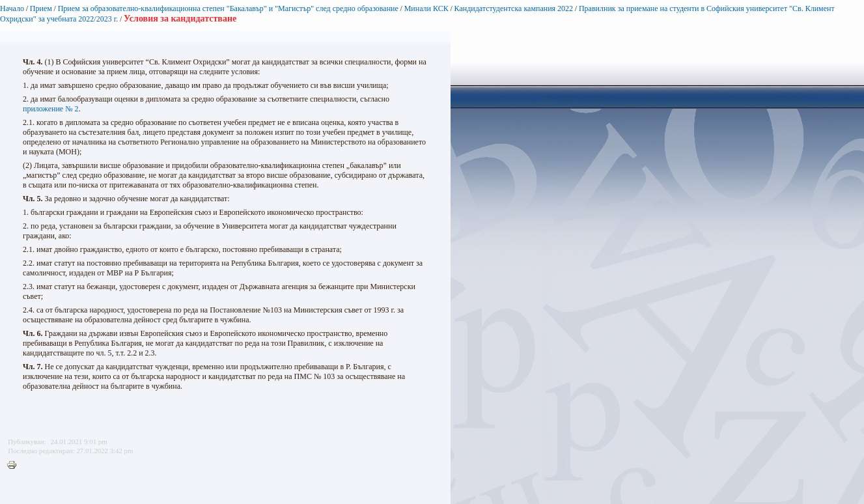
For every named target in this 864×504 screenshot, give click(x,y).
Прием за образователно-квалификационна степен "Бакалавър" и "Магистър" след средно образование (228, 8)
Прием (41, 8)
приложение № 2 (51, 109)
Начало (12, 8)
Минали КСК (426, 8)
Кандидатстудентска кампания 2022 (514, 8)
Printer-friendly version (15, 466)
